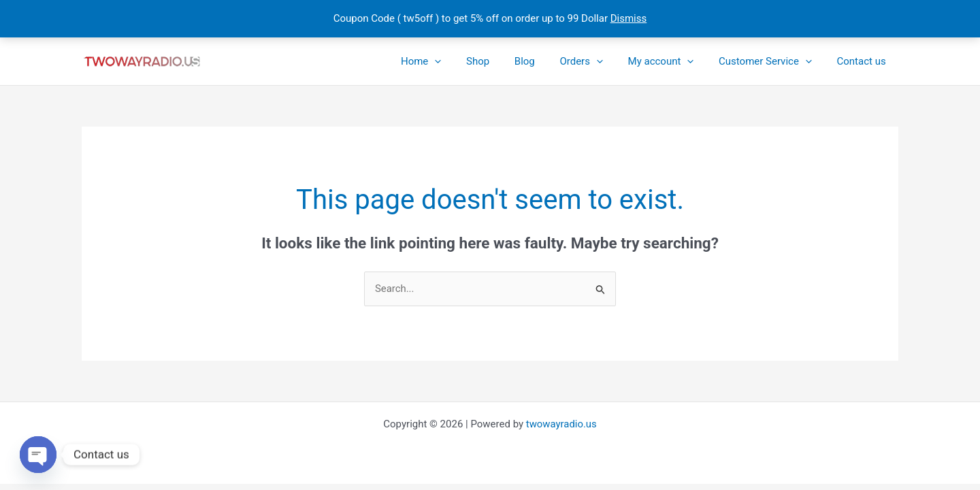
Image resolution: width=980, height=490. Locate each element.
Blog (545, 61)
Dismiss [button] (629, 18)
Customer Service (772, 61)
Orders (598, 61)
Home (450, 61)
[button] (464, 61)
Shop (503, 61)
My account (672, 61)
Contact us (864, 61)
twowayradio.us (561, 424)
